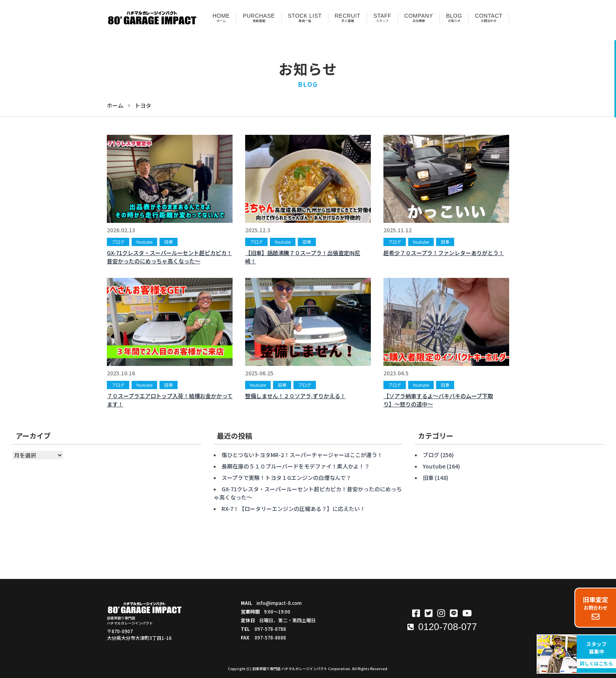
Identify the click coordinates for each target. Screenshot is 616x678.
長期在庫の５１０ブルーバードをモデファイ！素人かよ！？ (296, 466)
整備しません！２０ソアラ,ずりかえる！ (295, 396)
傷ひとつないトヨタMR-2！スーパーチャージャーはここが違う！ (302, 455)
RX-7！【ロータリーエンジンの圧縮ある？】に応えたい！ (293, 509)
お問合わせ (596, 608)
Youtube (144, 242)
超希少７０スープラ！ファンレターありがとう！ (444, 253)
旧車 (169, 242)
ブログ (118, 242)
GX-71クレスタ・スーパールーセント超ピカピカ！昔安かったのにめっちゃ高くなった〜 (170, 257)
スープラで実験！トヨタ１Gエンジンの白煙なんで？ (286, 478)
